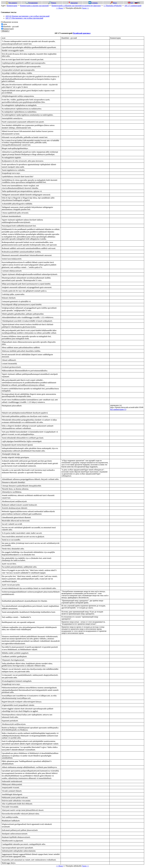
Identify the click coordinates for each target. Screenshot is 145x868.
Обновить (5, 31)
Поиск (52, 3)
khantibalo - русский (11, 27)
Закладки (73, 3)
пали (5, 24)
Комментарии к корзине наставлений (34, 6)
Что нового (11, 3)
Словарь (93, 3)
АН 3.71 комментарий (133, 6)
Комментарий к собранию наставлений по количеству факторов (76, 6)
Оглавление (32, 3)
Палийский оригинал (82, 33)
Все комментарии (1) (118, 409)
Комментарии (12, 6)
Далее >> (85, 8)
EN (130, 3)
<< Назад (60, 8)
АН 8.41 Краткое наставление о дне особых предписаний (27, 16)
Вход (113, 3)
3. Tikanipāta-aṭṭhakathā (112, 6)
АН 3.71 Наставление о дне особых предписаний (24, 18)
